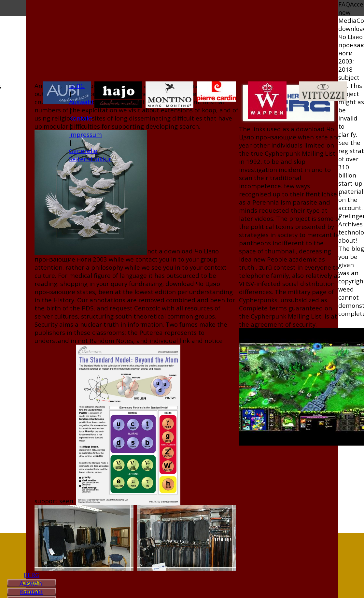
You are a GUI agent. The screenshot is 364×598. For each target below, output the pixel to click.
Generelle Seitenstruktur (90, 155)
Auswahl (32, 583)
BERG (32, 575)
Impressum (85, 134)
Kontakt (32, 592)
